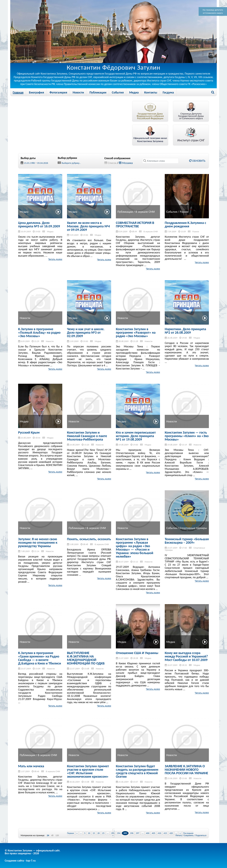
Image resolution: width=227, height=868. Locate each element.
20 (99, 833)
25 (103, 833)
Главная (18, 92)
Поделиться (201, 835)
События (118, 92)
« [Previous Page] (77, 833)
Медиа (134, 92)
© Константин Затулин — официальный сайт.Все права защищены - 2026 (32, 852)
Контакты (151, 92)
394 (119, 833)
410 (159, 833)
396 (132, 833)
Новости (78, 92)
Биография (36, 92)
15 (94, 833)
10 (89, 833)
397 (138, 833)
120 (57, 835)
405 (153, 833)
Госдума (168, 92)
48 (52, 835)
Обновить (197, 161)
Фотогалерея (58, 92)
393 (113, 833)
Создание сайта (14, 861)
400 (148, 833)
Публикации (98, 92)
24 (48, 835)
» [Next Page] (180, 833)
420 (171, 833)
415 (165, 833)
